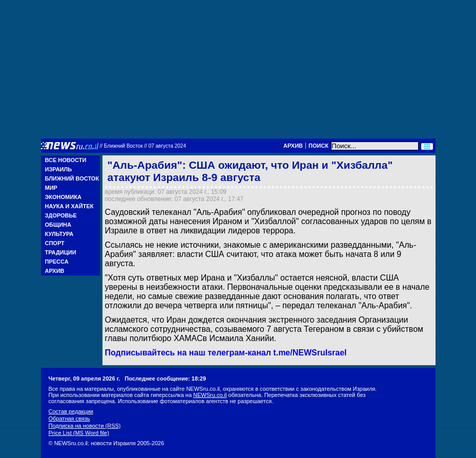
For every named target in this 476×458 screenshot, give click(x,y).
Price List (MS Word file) (79, 433)
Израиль (59, 169)
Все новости (66, 160)
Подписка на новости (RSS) (85, 426)
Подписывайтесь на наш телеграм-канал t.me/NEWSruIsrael (226, 353)
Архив (293, 146)
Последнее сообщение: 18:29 (165, 379)
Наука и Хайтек (69, 206)
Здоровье (61, 215)
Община (58, 225)
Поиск (318, 146)
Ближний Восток (72, 178)
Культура (59, 234)
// (143, 146)
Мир (51, 188)
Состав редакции (71, 411)
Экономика (63, 197)
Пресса (57, 262)
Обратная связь (69, 419)
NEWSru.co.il (210, 395)
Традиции (61, 252)
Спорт (55, 243)
